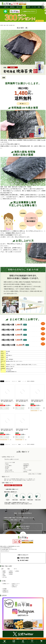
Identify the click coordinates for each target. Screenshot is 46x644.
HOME (2, 25)
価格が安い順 (8, 381)
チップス (34, 7)
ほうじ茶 (5, 577)
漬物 (39, 7)
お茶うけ (6, 7)
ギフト (16, 569)
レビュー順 (24, 381)
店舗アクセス (15, 585)
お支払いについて (16, 584)
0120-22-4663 (23, 558)
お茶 (2, 569)
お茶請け (11, 571)
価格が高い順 (14, 381)
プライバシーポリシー (5, 551)
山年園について (6, 584)
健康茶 (4, 571)
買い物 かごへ (43, 324)
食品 (5, 25)
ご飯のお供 (19, 7)
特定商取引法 (6, 592)
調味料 (28, 7)
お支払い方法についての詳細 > (35, 474)
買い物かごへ (23, 104)
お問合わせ (14, 587)
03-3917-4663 (5, 549)
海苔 (24, 7)
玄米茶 (4, 576)
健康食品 (12, 7)
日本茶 (4, 573)
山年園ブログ (6, 590)
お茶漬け (11, 574)
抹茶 (4, 574)
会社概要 (5, 589)
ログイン (43, 4)
